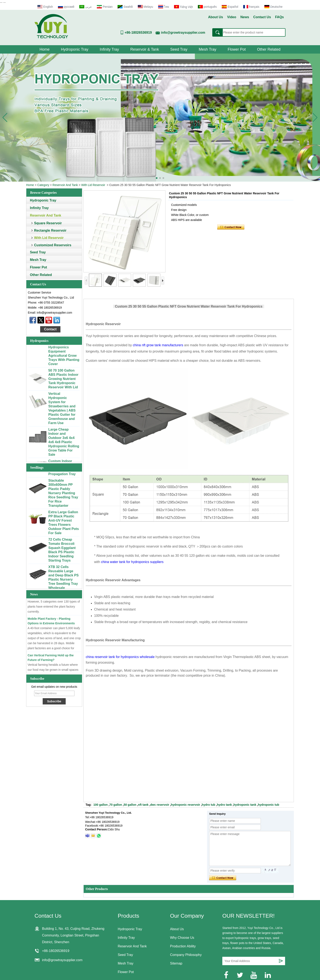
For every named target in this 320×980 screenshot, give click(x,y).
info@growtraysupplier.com (183, 33)
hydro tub (209, 805)
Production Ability (183, 946)
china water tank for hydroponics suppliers (132, 562)
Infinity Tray (109, 49)
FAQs (279, 17)
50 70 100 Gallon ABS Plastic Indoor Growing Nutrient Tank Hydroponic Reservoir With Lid (63, 381)
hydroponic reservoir (186, 805)
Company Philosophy (186, 955)
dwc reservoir (160, 805)
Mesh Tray (207, 49)
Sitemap (176, 963)
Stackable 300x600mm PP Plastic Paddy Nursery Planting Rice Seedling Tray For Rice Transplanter (63, 495)
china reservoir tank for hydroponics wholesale (120, 657)
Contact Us (262, 17)
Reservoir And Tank (65, 185)
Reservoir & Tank (145, 49)
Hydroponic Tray (75, 49)
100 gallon (100, 805)
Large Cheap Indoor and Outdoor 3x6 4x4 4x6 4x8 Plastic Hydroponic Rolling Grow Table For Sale (64, 444)
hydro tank (224, 805)
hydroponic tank (245, 805)
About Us (216, 17)
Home (45, 49)
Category (43, 185)
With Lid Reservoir (93, 185)
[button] (157, 178)
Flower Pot (237, 49)
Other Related (269, 49)
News (245, 17)
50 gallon (130, 805)
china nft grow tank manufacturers (158, 345)
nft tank (143, 805)
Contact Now (50, 330)
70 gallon (116, 805)
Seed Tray (179, 49)
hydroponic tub (269, 805)
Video (232, 17)
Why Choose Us (182, 938)
